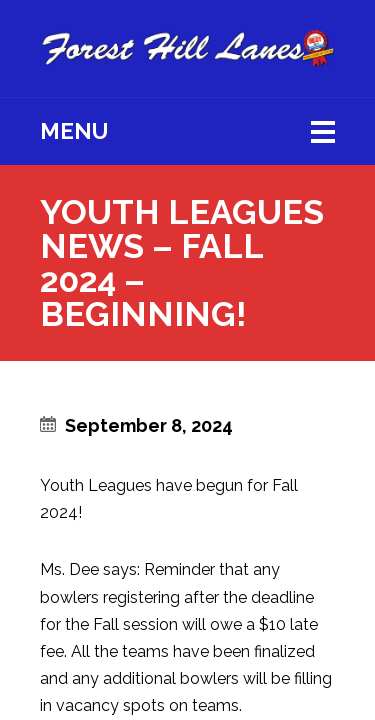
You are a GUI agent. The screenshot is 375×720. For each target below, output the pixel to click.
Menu (74, 131)
